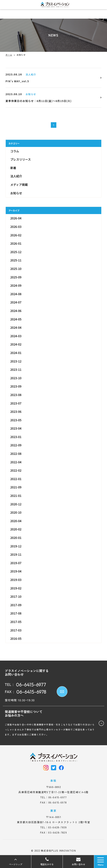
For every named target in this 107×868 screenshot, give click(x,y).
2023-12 (16, 361)
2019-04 (16, 571)
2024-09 (16, 285)
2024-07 (16, 302)
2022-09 (16, 445)
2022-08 (16, 454)
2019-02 (16, 588)
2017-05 (16, 622)
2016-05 (16, 638)
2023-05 (16, 420)
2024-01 (16, 353)
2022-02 (16, 470)
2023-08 (16, 395)
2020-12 (16, 504)
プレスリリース (21, 159)
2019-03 (16, 580)
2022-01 (16, 479)
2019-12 (16, 546)
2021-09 (16, 487)
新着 (13, 168)
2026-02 (16, 235)
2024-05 (16, 319)
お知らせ (16, 193)
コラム (15, 151)
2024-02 (16, 344)
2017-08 (16, 613)
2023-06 (16, 412)
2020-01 (16, 538)
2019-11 (16, 554)
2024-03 (16, 336)
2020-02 (16, 529)
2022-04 (16, 462)
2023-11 (16, 369)
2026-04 (16, 218)
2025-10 (16, 269)
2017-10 (16, 596)
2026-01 (16, 243)
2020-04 (16, 521)
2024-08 (16, 294)
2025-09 (16, 277)
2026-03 (16, 227)
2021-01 (16, 496)
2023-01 (16, 437)
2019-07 (16, 563)
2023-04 (16, 428)
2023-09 (16, 386)
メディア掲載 (19, 185)
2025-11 (16, 260)
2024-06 (16, 311)
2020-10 (16, 512)
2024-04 (16, 327)
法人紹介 (16, 176)
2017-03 (16, 630)
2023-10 (16, 378)
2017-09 (16, 605)
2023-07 (16, 403)
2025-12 (16, 252)
